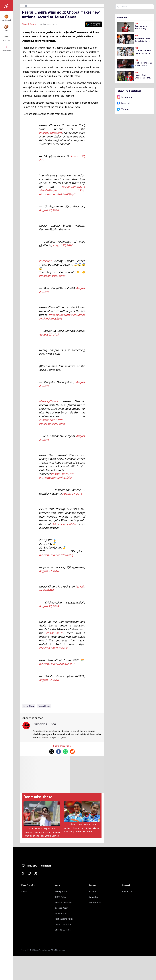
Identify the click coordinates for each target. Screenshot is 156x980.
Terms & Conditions (64, 902)
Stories (24, 891)
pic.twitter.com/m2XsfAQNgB (57, 194)
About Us (93, 891)
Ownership (93, 897)
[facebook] (58, 752)
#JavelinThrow (48, 190)
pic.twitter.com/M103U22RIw (57, 664)
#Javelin (63, 648)
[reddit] (72, 752)
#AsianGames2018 (51, 133)
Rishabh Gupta (29, 24)
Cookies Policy (61, 908)
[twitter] (52, 752)
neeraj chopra (44, 706)
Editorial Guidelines (63, 930)
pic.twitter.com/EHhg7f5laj (55, 478)
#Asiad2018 (46, 590)
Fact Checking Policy (64, 919)
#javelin (80, 586)
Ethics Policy (60, 913)
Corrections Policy (63, 924)
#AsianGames (76, 315)
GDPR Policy (60, 897)
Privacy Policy (61, 891)
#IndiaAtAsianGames (52, 276)
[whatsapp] (65, 752)
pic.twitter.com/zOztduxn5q (56, 555)
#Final (81, 190)
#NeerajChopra (58, 315)
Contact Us (127, 891)
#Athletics (45, 261)
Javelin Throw (29, 706)
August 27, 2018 (49, 210)
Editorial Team (95, 902)
